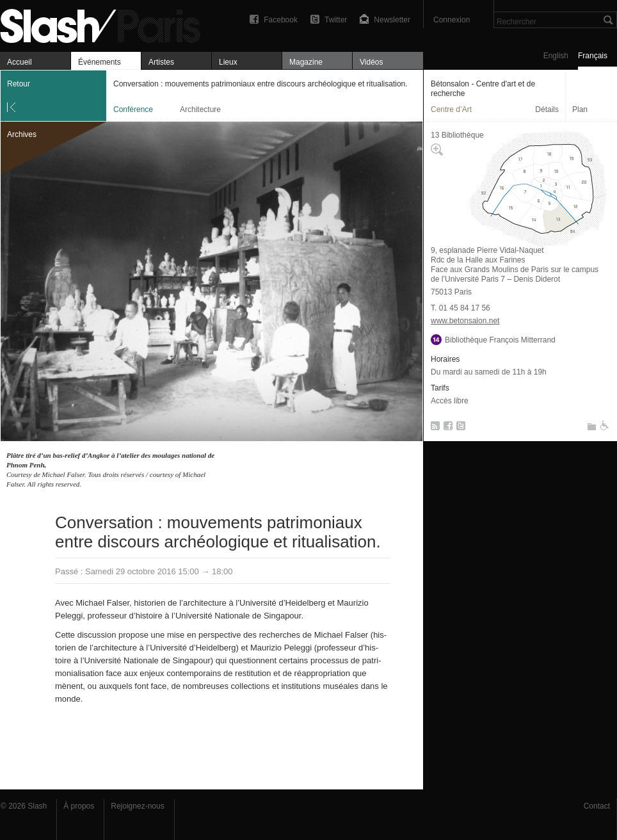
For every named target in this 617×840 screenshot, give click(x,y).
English (556, 56)
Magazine (306, 62)
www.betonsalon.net (465, 321)
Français (593, 56)
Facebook (281, 20)
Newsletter (392, 20)
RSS (433, 428)
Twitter (336, 20)
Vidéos (371, 62)
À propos (79, 806)
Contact (597, 806)
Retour (19, 84)
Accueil (20, 62)
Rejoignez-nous (137, 806)
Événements (100, 62)
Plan (580, 109)
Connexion (452, 20)
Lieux (228, 62)
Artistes (161, 62)
